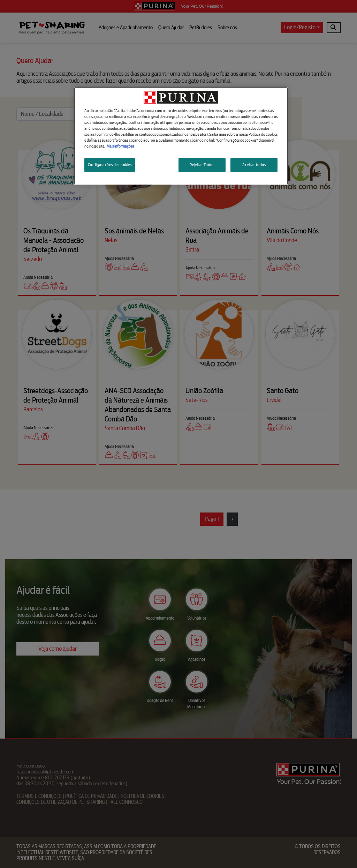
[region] (181, 136)
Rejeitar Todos (202, 165)
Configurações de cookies (110, 165)
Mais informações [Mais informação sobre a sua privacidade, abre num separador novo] (120, 146)
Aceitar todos (254, 165)
